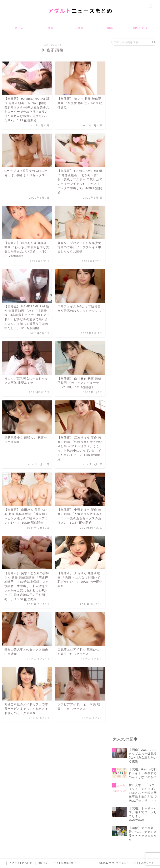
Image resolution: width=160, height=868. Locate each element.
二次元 (79, 28)
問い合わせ (141, 28)
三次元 (49, 28)
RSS (110, 28)
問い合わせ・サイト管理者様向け (57, 863)
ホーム (19, 28)
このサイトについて (21, 863)
